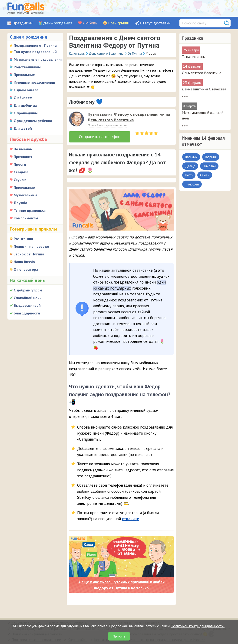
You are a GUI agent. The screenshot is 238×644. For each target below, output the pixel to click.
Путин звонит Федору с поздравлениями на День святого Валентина (129, 117)
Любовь (90, 23)
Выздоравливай (27, 305)
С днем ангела (26, 90)
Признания (23, 157)
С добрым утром (28, 290)
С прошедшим (26, 113)
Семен (205, 175)
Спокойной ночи (28, 298)
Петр (189, 175)
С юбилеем (23, 98)
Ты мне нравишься (30, 210)
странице (131, 518)
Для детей (23, 128)
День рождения (58, 23)
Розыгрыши (119, 23)
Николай (209, 166)
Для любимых (25, 105)
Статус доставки (155, 23)
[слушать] (76, 119)
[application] (77, 119)
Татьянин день (193, 56)
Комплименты (26, 218)
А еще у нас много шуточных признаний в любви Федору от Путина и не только (121, 584)
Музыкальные (26, 195)
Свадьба (21, 172)
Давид (190, 166)
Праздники (22, 23)
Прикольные (24, 75)
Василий (191, 157)
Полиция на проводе (31, 246)
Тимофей (192, 184)
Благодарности (27, 313)
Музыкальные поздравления (38, 59)
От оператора (26, 269)
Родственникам (27, 67)
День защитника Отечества (204, 89)
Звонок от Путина (29, 254)
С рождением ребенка (33, 121)
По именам (23, 149)
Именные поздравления (34, 82)
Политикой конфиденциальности (198, 626)
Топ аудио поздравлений (35, 52)
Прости (20, 164)
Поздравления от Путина (35, 45)
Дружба (20, 203)
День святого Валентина (202, 73)
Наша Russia (24, 262)
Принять (119, 636)
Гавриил (211, 157)
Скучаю (20, 180)
